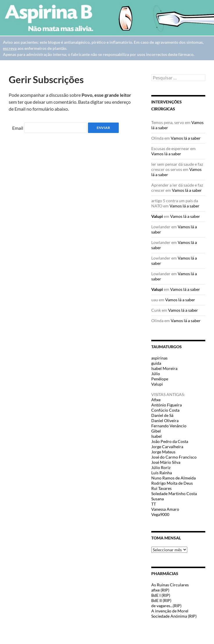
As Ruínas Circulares (170, 585)
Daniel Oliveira (165, 420)
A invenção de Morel (170, 611)
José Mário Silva (166, 462)
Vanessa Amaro (165, 509)
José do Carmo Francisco (174, 457)
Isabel (157, 436)
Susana (158, 499)
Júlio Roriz (161, 467)
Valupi (157, 216)
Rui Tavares (161, 488)
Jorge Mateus (163, 452)
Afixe (156, 400)
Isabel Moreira (164, 368)
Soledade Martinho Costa (174, 494)
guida (156, 363)
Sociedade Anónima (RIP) (174, 616)
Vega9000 (160, 514)
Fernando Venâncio (169, 426)
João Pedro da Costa (170, 441)
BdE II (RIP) (161, 600)
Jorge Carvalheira (167, 447)
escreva (10, 48)
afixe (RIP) (160, 590)
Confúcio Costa (165, 410)
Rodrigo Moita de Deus (172, 483)
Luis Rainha (162, 473)
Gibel (156, 431)
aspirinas (159, 358)
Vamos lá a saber (186, 138)
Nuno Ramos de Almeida (173, 478)
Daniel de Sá (162, 415)
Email (18, 128)
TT (154, 504)
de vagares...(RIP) (166, 606)
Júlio (156, 374)
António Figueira (167, 405)
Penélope (160, 379)
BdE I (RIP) (161, 595)
